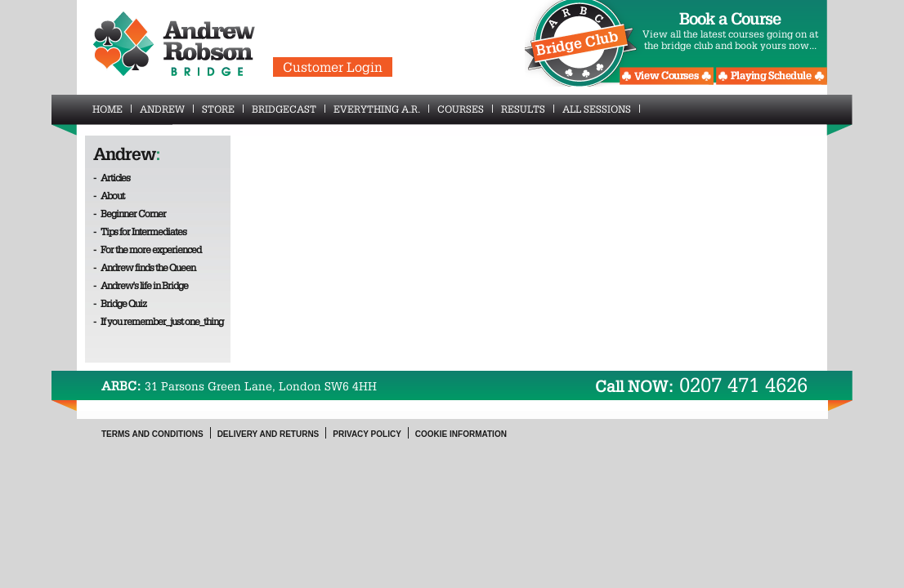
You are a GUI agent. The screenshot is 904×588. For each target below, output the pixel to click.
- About (109, 195)
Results (528, 109)
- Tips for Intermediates (140, 231)
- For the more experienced (147, 249)
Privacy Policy (367, 434)
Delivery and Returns (269, 434)
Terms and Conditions (152, 434)
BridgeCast (289, 109)
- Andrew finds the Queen (144, 267)
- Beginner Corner (130, 213)
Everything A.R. (381, 109)
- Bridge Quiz (120, 303)
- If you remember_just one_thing (158, 321)
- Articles (112, 177)
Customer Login (333, 67)
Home (112, 109)
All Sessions (601, 109)
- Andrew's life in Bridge (141, 285)
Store (223, 109)
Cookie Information (461, 434)
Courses (465, 109)
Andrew (167, 109)
